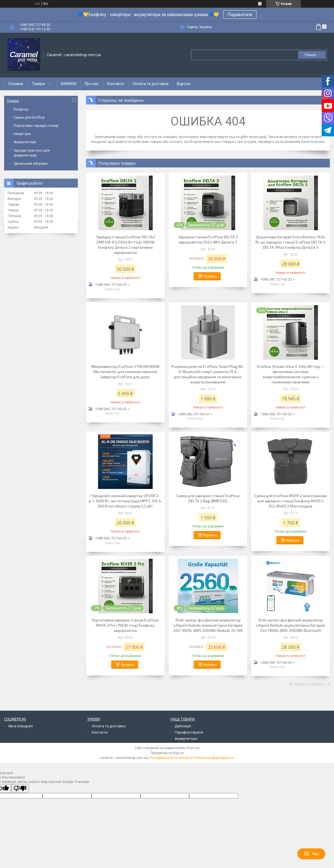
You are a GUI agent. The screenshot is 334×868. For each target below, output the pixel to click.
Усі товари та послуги (307, 684)
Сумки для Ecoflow (29, 117)
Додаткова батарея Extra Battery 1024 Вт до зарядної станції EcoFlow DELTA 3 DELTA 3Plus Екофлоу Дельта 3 (290, 242)
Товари (38, 84)
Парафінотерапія (189, 732)
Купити (210, 276)
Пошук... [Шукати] (312, 55)
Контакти (116, 84)
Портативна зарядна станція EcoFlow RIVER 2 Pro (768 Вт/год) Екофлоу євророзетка (125, 625)
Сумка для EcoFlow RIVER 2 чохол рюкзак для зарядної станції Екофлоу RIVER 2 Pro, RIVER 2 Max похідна (291, 501)
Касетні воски (313, 142)
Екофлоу (21, 109)
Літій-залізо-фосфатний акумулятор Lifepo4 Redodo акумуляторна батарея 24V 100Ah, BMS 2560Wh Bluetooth (290, 625)
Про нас (92, 84)
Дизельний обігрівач (31, 163)
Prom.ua (193, 748)
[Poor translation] (20, 789)
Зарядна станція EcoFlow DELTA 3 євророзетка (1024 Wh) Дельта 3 (208, 239)
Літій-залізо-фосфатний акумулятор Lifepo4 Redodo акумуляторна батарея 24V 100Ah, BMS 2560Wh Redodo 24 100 (208, 625)
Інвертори (22, 134)
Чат (311, 854)
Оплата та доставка (150, 84)
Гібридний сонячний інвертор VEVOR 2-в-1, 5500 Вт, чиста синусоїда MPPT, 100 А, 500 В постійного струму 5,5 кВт (125, 501)
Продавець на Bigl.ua (167, 753)
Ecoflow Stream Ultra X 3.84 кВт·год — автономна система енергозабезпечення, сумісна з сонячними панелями (291, 374)
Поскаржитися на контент (170, 758)
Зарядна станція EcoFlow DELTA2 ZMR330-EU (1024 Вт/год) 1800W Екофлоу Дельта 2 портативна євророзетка (125, 245)
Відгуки (184, 84)
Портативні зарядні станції (36, 126)
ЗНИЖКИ (68, 84)
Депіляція (183, 726)
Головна (16, 84)
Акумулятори (25, 142)
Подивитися (240, 15)
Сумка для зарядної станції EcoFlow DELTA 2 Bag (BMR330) (208, 498)
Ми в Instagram (21, 726)
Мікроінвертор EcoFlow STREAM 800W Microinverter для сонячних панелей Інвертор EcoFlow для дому (125, 372)
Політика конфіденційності (213, 758)
